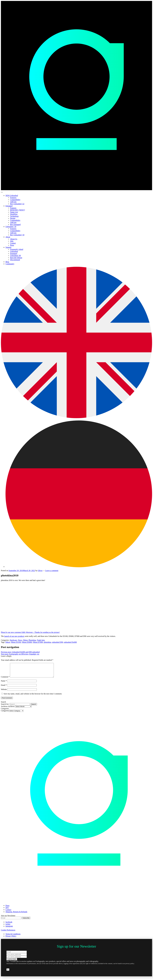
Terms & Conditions (13, 937)
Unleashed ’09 (15, 256)
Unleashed (14, 251)
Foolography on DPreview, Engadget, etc (20, 654)
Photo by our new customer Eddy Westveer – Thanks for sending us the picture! (35, 631)
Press (12, 245)
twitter (8, 927)
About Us (14, 239)
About (8, 237)
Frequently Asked (17, 249)
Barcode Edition (16, 258)
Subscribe (26, 921)
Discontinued (15, 260)
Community (10, 264)
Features (13, 198)
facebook (9, 925)
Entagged (9, 206)
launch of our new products (14, 636)
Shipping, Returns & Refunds (16, 914)
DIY (7, 910)
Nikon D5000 (27, 642)
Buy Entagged (15, 224)
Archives (11, 709)
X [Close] (8, 972)
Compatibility (15, 200)
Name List (14, 212)
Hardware (13, 640)
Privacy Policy (11, 939)
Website (4, 692)
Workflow (14, 214)
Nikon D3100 (16, 642)
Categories (5, 713)
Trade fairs (41, 640)
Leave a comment (52, 571)
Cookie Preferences (8, 933)
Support (8, 247)
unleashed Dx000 (70, 642)
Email (4, 688)
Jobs (12, 241)
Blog (7, 262)
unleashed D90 (58, 642)
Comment (5, 680)
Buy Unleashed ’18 (17, 235)
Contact (13, 243)
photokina (47, 642)
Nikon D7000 (38, 642)
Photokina (32, 640)
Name (4, 684)
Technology (14, 216)
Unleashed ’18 (11, 227)
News (20, 640)
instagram (9, 929)
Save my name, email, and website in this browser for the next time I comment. (33, 696)
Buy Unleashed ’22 (17, 204)
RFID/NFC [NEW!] (17, 210)
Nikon (25, 640)
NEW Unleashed (12, 196)
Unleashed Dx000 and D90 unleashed (20, 652)
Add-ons (13, 202)
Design (13, 218)
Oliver (40, 571)
